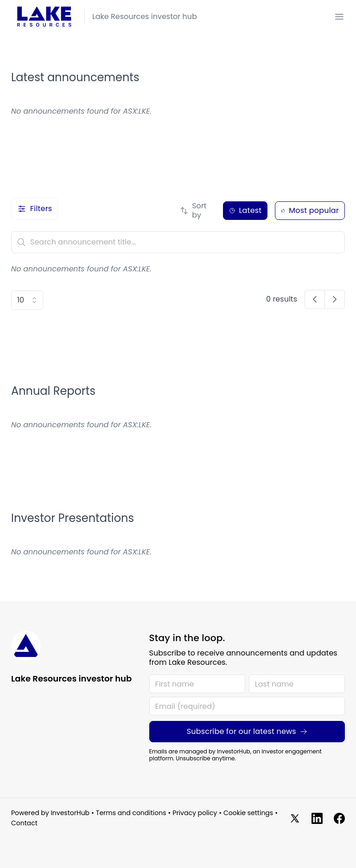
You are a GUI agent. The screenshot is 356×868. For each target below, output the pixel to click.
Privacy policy (195, 813)
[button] (315, 299)
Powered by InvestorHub (50, 813)
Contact (24, 823)
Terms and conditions (131, 813)
